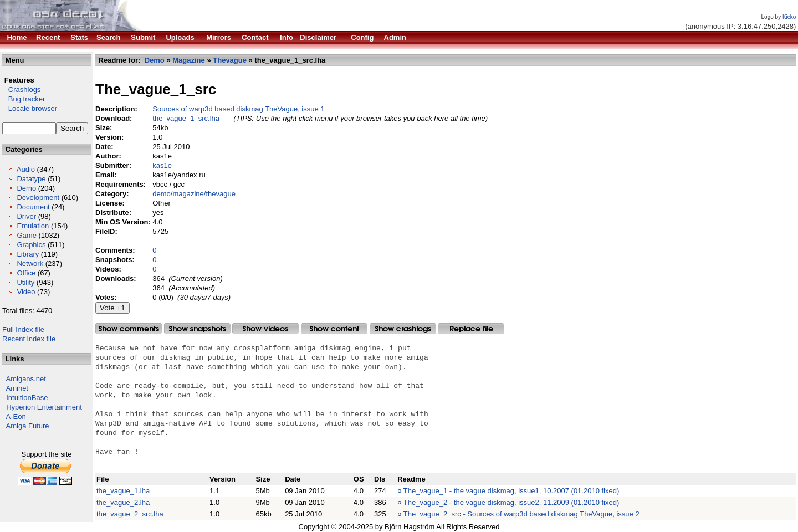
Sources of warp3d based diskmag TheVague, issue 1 (238, 109)
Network (30, 264)
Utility (25, 282)
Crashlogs (21, 89)
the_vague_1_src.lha (186, 118)
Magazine (189, 60)
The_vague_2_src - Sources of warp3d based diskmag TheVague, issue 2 (521, 514)
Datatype (31, 179)
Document (33, 207)
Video (26, 292)
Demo (26, 188)
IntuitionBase (27, 398)
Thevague (230, 60)
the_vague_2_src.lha (130, 514)
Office (26, 273)
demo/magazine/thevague (194, 194)
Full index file (23, 329)
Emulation (33, 226)
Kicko (789, 17)
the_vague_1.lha (123, 491)
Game (26, 235)
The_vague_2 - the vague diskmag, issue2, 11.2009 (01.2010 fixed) (511, 502)
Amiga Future (28, 426)
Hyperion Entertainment (44, 407)
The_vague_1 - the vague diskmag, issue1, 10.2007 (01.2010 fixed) (511, 491)
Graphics (31, 245)
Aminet (17, 388)
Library (28, 254)
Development (38, 198)
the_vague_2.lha (123, 502)
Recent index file (29, 339)
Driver (26, 216)
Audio (26, 169)
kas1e (162, 165)
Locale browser (30, 108)
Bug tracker (24, 99)
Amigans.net (26, 379)
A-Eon (16, 416)
